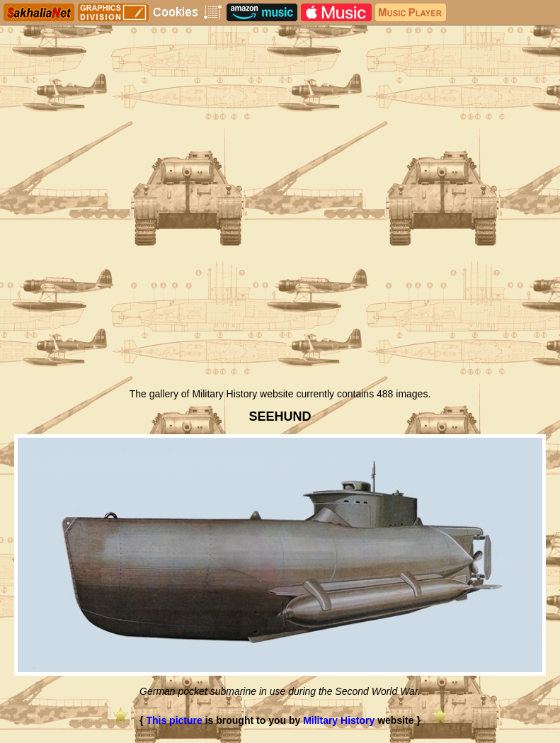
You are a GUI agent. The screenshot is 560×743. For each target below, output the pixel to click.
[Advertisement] (280, 275)
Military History (339, 720)
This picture (174, 720)
